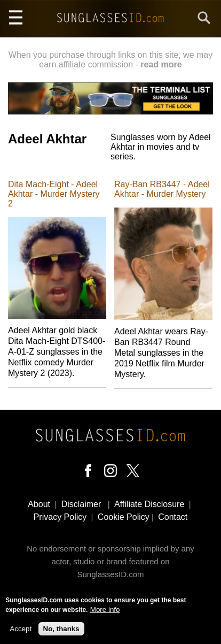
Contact (173, 517)
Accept (21, 632)
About (39, 504)
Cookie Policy (124, 517)
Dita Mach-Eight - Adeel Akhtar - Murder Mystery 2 (54, 194)
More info (105, 613)
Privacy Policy (60, 517)
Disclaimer (81, 504)
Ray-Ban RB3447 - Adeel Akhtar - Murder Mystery (162, 189)
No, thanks (61, 632)
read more (161, 64)
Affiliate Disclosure (149, 504)
